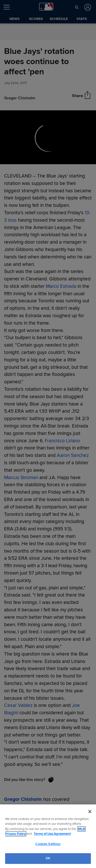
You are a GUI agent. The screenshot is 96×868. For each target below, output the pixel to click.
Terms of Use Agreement (52, 834)
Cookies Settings (48, 844)
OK (48, 858)
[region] (48, 836)
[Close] (90, 812)
